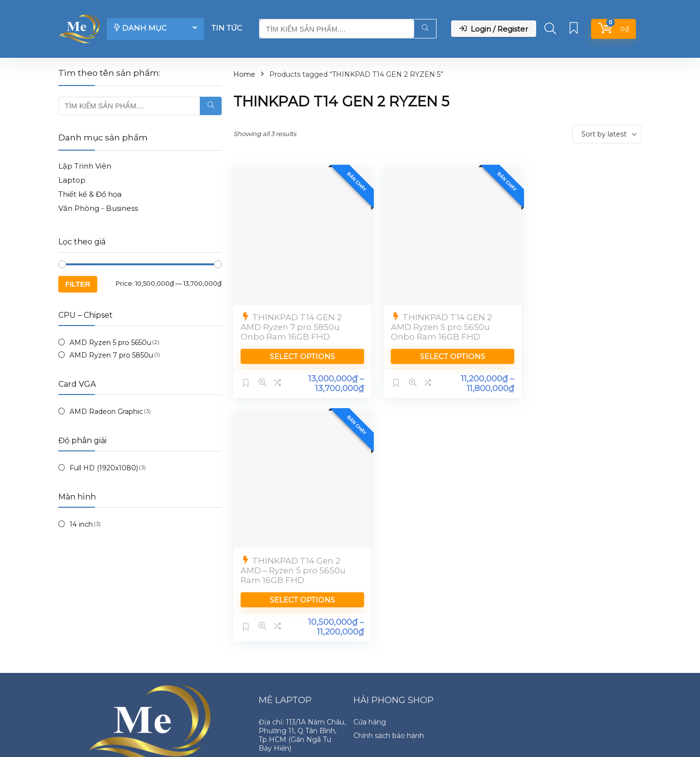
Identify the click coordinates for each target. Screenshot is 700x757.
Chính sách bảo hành (389, 670)
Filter (78, 284)
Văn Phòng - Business (98, 208)
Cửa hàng (370, 656)
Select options (297, 346)
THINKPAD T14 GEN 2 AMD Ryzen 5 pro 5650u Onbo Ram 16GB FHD (432, 316)
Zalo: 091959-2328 (289, 709)
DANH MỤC (140, 28)
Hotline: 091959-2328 (294, 696)
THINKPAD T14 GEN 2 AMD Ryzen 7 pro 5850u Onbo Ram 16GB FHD (291, 316)
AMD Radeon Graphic (106, 412)
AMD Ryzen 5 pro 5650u (110, 343)
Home (244, 74)
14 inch (81, 524)
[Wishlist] (574, 29)
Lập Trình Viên (85, 166)
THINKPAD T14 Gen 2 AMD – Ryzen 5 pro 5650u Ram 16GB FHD (574, 316)
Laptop (72, 180)
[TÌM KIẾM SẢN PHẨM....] (425, 29)
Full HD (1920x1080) (104, 468)
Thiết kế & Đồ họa (90, 194)
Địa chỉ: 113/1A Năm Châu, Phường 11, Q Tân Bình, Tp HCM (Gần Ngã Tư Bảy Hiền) (302, 669)
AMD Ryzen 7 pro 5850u (111, 355)
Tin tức (227, 28)
